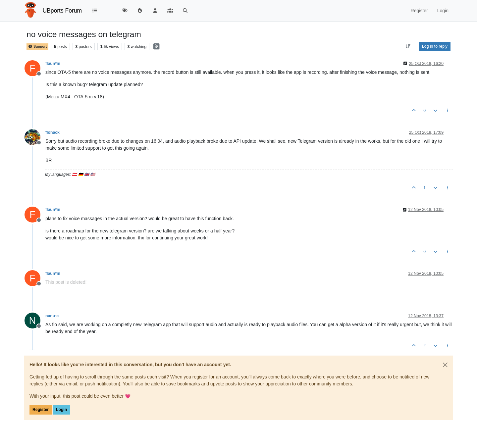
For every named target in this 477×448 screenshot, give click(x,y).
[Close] (445, 365)
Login (61, 410)
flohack (53, 132)
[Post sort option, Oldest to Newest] (408, 46)
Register (41, 410)
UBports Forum (62, 11)
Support (37, 46)
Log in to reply (435, 46)
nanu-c (52, 316)
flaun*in (53, 64)
